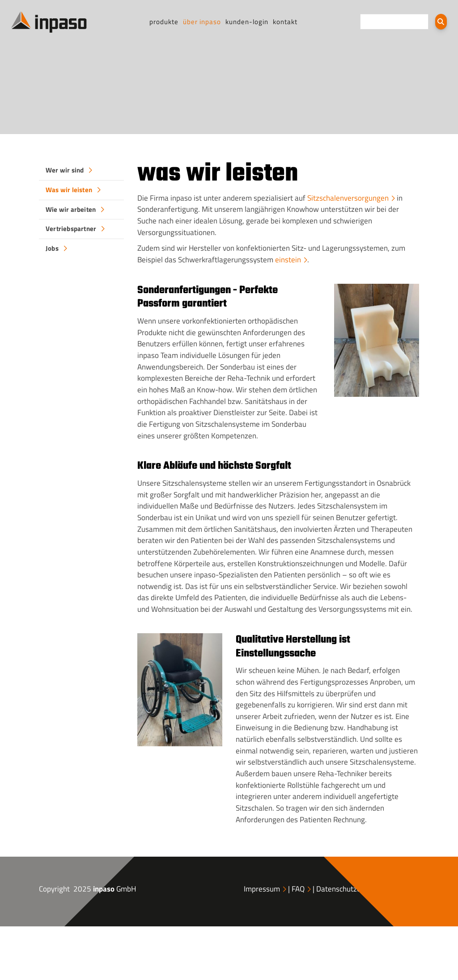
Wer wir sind (65, 170)
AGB (406, 889)
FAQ (298, 889)
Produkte (164, 22)
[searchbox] (394, 22)
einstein (288, 260)
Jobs (52, 248)
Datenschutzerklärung (352, 889)
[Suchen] (441, 22)
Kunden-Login (247, 22)
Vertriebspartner (71, 229)
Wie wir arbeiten (71, 209)
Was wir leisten (69, 190)
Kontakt (285, 22)
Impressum (262, 889)
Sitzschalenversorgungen (348, 198)
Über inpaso (202, 22)
